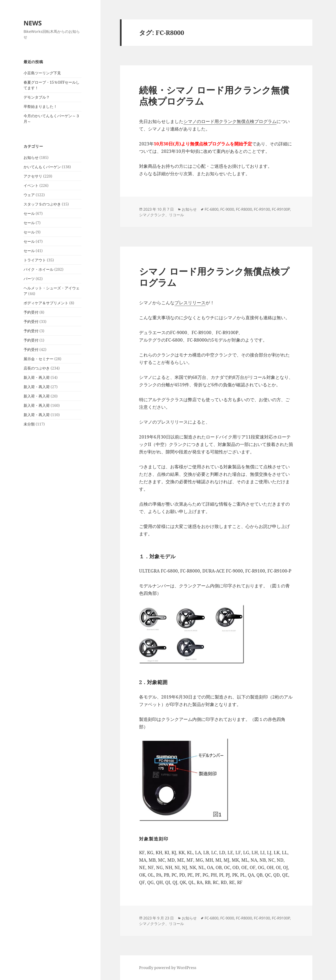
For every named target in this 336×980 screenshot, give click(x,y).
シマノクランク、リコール (161, 215)
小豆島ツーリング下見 (42, 73)
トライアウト (35, 260)
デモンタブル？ (37, 97)
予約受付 (31, 312)
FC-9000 (227, 209)
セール (29, 213)
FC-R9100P (281, 209)
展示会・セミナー (38, 359)
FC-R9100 (262, 209)
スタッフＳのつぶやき (42, 204)
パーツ (29, 279)
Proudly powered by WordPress (168, 968)
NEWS (33, 23)
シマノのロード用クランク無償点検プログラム (230, 121)
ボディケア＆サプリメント (46, 303)
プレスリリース (190, 303)
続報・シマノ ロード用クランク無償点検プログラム (214, 95)
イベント (31, 185)
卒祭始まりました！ (40, 106)
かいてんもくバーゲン (42, 167)
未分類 (29, 424)
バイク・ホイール (38, 269)
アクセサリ (33, 176)
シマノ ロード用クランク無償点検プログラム (214, 277)
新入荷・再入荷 (37, 377)
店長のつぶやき (37, 368)
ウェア (29, 195)
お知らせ (31, 158)
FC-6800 (212, 209)
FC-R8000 (244, 209)
